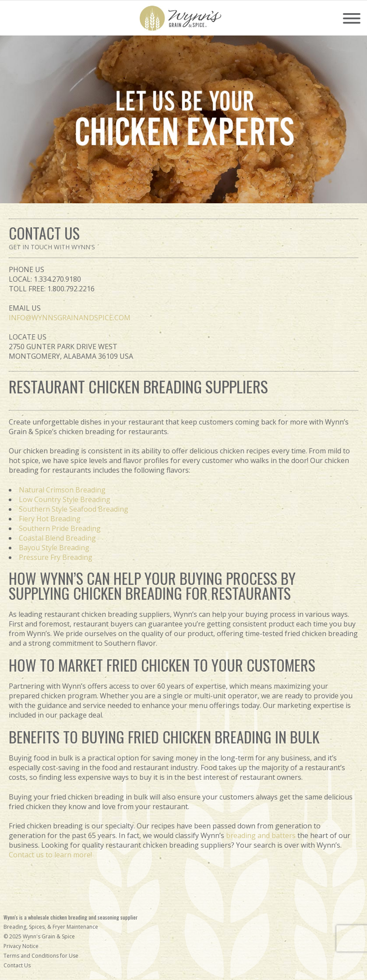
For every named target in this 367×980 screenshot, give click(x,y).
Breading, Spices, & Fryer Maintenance (51, 927)
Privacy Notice (21, 946)
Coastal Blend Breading (57, 538)
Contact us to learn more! (50, 855)
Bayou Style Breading (54, 548)
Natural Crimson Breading (62, 490)
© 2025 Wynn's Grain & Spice (39, 936)
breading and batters (261, 835)
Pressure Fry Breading (56, 557)
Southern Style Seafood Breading (74, 509)
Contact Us (17, 965)
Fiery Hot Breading (50, 519)
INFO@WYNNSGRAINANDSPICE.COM (70, 318)
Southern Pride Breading (60, 528)
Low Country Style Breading (65, 499)
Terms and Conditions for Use (41, 956)
